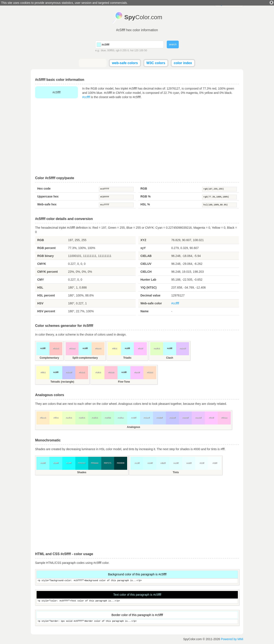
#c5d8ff (159, 418)
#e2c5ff (182, 348)
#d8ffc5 (82, 418)
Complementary (49, 358)
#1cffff (69, 463)
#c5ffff (116, 189)
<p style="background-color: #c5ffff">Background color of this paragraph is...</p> (137, 581)
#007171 (108, 463)
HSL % (145, 204)
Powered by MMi (232, 639)
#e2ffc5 (157, 348)
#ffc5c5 (56, 348)
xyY (143, 248)
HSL (40, 287)
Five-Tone (124, 382)
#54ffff (56, 463)
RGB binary (45, 256)
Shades (82, 472)
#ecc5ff (198, 418)
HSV (40, 303)
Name (144, 311)
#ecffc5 (69, 418)
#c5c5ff (69, 372)
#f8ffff (215, 463)
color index (183, 63)
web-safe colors (125, 63)
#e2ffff (176, 463)
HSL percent (46, 295)
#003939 (121, 463)
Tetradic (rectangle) (62, 382)
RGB (144, 189)
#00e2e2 (82, 463)
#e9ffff (189, 463)
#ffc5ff (140, 348)
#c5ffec (121, 418)
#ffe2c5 (98, 348)
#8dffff (43, 463)
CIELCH (146, 272)
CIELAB (146, 256)
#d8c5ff (185, 418)
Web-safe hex (47, 204)
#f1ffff (202, 463)
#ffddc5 (150, 372)
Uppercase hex (48, 196)
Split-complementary (85, 358)
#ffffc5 (115, 348)
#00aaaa (95, 463)
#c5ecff (147, 418)
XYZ (143, 240)
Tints (176, 472)
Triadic (127, 358)
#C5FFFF (116, 197)
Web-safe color (151, 303)
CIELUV (146, 264)
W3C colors (156, 63)
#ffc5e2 (72, 348)
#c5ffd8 (108, 418)
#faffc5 (98, 372)
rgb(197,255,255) (219, 189)
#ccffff (86, 97)
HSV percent (46, 311)
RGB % (145, 196)
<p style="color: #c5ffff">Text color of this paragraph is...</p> (137, 601)
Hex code (44, 189)
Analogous (134, 427)
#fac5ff (137, 372)
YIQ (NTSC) (148, 287)
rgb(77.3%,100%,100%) (219, 197)
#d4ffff (150, 463)
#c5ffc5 (95, 418)
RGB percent (46, 248)
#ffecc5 (43, 418)
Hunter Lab (148, 280)
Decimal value (150, 295)
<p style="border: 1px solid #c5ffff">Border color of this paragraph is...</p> (137, 621)
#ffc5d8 (111, 372)
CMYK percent (48, 272)
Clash (170, 358)
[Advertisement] (137, 138)
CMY (41, 280)
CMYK (42, 264)
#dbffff (163, 463)
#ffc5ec (224, 418)
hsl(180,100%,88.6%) (219, 205)
